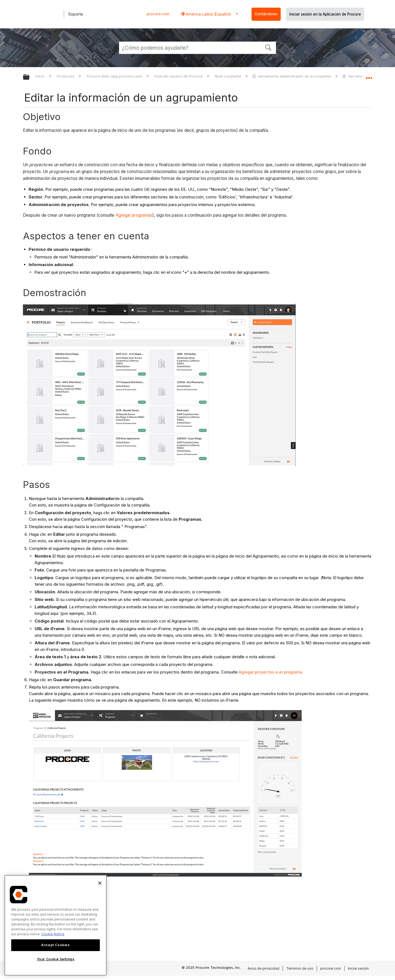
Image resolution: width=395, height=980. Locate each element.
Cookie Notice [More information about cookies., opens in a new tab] (53, 934)
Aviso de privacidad (264, 968)
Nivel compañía (228, 76)
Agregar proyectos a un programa (270, 672)
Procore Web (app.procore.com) (115, 76)
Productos (66, 76)
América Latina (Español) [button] (208, 14)
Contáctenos (266, 14)
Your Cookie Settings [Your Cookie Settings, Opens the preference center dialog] (56, 959)
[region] (56, 925)
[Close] (100, 883)
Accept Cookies (55, 945)
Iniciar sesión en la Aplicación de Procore (325, 14)
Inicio (41, 76)
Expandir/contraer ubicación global (369, 76)
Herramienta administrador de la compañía (292, 76)
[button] (268, 47)
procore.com (158, 14)
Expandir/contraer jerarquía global (30, 77)
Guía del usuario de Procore (179, 76)
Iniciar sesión (358, 968)
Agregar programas (134, 215)
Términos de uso (300, 968)
